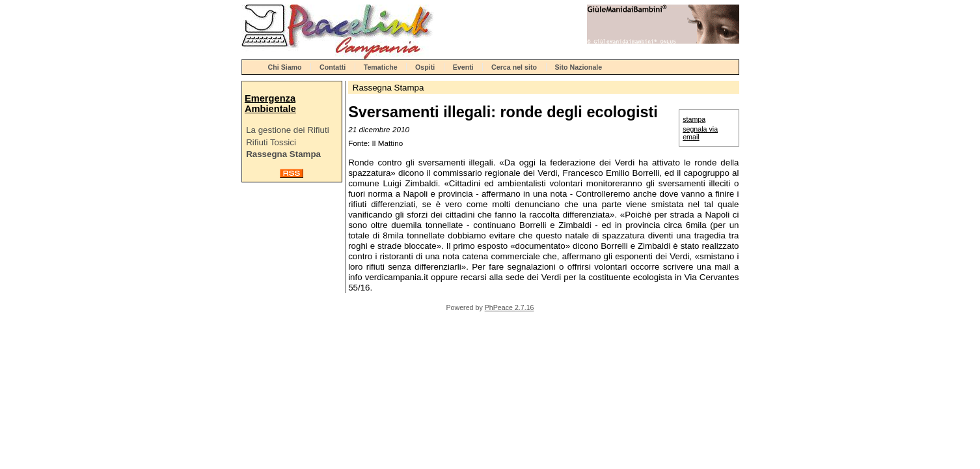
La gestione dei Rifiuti (287, 130)
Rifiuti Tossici (271, 142)
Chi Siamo (285, 67)
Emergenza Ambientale (270, 104)
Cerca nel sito (514, 67)
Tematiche (381, 67)
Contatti (333, 67)
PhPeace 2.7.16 (510, 307)
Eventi (463, 67)
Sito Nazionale (578, 67)
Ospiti (425, 67)
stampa (694, 119)
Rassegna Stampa (283, 154)
